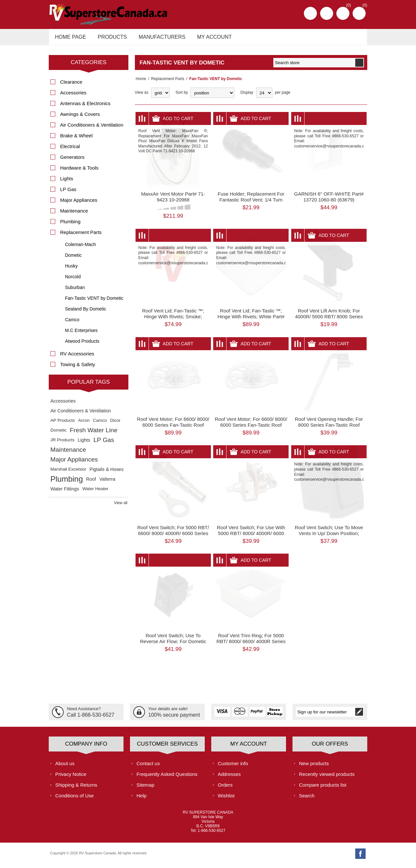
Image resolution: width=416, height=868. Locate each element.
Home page (70, 39)
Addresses (229, 777)
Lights (67, 182)
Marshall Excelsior (68, 473)
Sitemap (145, 788)
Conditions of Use (74, 799)
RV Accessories (77, 357)
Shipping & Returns (76, 788)
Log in (327, 13)
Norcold (73, 280)
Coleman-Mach (80, 248)
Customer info (233, 767)
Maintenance (74, 214)
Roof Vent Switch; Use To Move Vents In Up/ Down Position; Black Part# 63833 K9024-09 (329, 537)
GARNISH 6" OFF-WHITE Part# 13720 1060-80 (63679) (329, 200)
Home (140, 82)
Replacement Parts (166, 82)
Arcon (84, 424)
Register (310, 13)
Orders (225, 788)
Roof (91, 483)
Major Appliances (79, 204)
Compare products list (323, 788)
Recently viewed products (327, 777)
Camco (72, 323)
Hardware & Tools (79, 171)
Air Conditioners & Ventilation (92, 128)
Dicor (115, 424)
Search (307, 799)
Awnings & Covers (80, 118)
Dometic (73, 259)
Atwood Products (82, 345)
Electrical (70, 150)
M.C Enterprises (81, 334)
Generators (72, 161)
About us (65, 767)
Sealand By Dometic (86, 312)
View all (121, 506)
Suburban (75, 291)
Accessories (73, 96)
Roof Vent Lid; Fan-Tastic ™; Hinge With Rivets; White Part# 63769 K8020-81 (251, 320)
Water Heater (95, 492)
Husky (71, 269)
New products (314, 767)
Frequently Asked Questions (167, 777)
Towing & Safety (78, 368)
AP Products (63, 424)
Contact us (148, 767)
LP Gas (68, 193)
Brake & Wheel (76, 139)
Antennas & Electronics (85, 107)
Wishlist (226, 799)
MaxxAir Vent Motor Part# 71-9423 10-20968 (173, 200)
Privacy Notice (71, 777)
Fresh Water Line (94, 434)
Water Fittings (65, 492)
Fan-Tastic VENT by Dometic (94, 302)
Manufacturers (158, 39)
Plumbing (70, 225)
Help (142, 799)
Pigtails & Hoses (106, 473)
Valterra (107, 483)
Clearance (71, 85)
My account (209, 39)
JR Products (62, 443)
